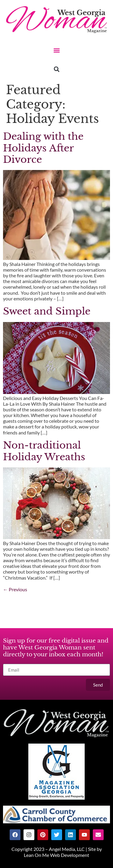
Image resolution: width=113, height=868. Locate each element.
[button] (56, 50)
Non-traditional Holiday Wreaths (44, 451)
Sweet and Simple (47, 311)
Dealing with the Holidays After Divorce (43, 148)
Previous (15, 589)
